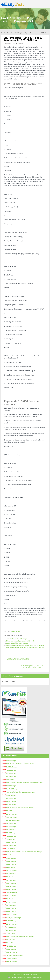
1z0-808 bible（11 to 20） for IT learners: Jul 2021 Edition (23, 39)
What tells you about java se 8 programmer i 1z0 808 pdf (25, 647)
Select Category (10, 681)
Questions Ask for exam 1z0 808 (17, 643)
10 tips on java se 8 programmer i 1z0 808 (20, 641)
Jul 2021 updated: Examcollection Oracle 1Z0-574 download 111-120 (18, 659)
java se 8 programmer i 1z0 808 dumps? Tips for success (25, 645)
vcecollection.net (37, 977)
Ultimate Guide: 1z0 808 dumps (17, 639)
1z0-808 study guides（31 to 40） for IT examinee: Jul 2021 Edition (32, 667)
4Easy (13, 4)
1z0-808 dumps (15, 632)
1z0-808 (7, 33)
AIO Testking (27, 977)
